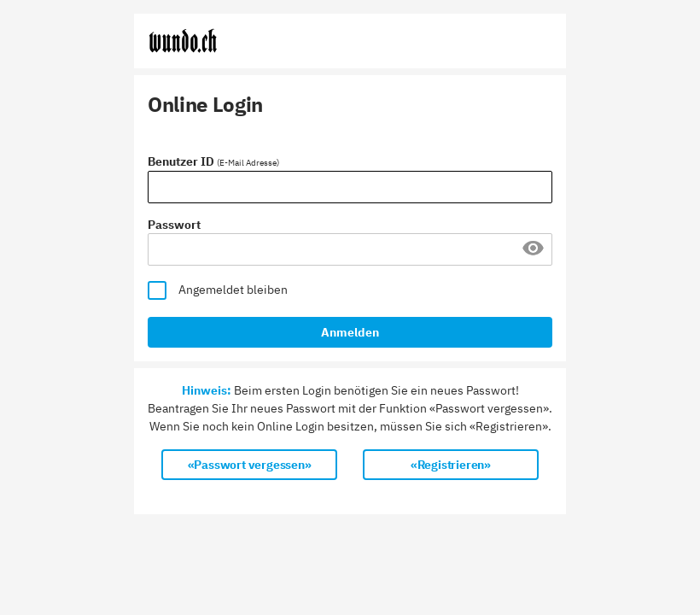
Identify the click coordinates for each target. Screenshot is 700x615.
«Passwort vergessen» (250, 465)
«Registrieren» (451, 465)
